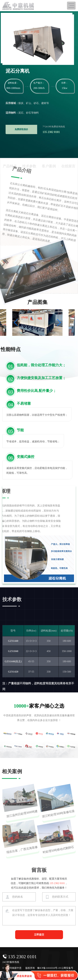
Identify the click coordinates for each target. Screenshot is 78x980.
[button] (16, 323)
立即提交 (39, 935)
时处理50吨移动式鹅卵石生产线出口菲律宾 (58, 854)
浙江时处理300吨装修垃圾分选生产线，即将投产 (57, 819)
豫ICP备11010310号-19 (49, 968)
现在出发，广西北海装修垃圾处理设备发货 (21, 854)
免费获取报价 (21, 129)
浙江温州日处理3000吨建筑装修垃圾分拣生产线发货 (21, 819)
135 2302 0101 (22, 957)
